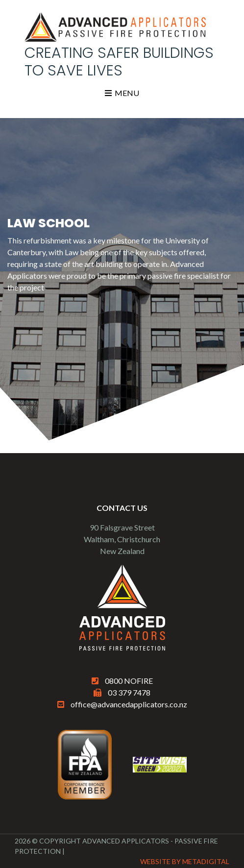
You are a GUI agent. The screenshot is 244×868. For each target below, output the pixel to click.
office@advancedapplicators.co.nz (129, 704)
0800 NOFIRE (129, 681)
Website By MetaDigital (185, 861)
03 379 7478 (129, 692)
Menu (122, 93)
